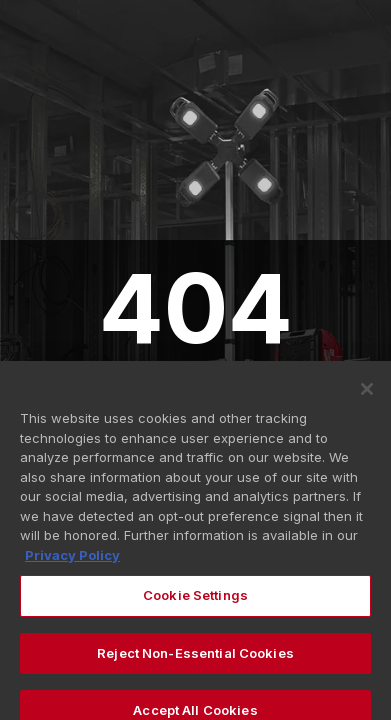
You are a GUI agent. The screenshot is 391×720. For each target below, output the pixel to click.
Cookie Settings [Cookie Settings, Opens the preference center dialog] (195, 602)
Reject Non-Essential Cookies (195, 660)
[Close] (367, 396)
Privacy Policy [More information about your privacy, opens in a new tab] (72, 561)
